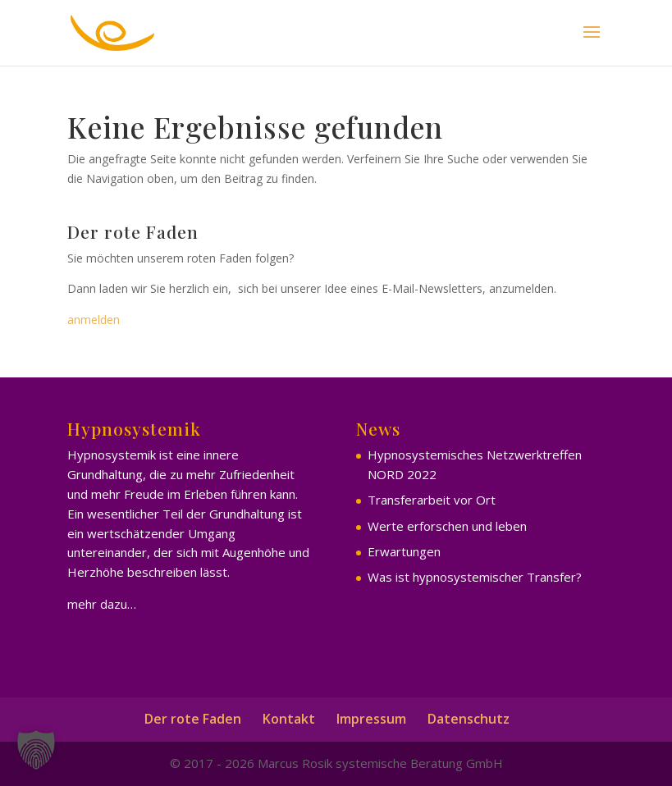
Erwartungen (404, 551)
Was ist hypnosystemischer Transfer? (475, 577)
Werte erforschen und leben (447, 526)
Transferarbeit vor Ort (432, 500)
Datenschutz (469, 719)
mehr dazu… (102, 604)
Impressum (371, 719)
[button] (36, 750)
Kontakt (289, 719)
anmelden (94, 320)
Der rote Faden (193, 719)
